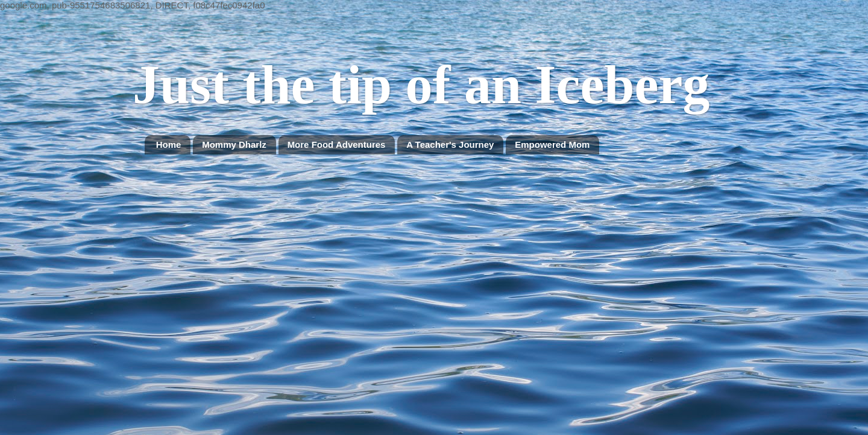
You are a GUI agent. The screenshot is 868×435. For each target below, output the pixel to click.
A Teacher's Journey (450, 144)
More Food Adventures (337, 144)
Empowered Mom (552, 144)
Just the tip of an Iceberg (421, 85)
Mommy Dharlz (234, 144)
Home (169, 144)
